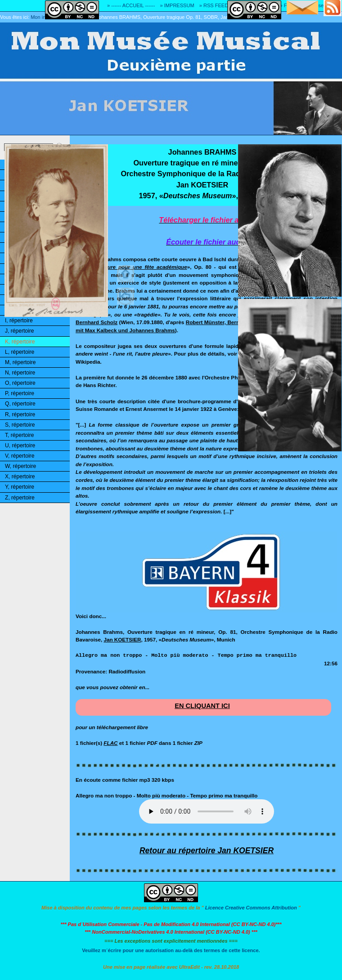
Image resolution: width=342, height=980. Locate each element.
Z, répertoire (20, 498)
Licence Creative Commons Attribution (251, 908)
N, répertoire (20, 373)
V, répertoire (20, 456)
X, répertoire (20, 477)
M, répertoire (20, 362)
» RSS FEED (214, 5)
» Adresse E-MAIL (322, 5)
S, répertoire (20, 425)
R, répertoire (20, 414)
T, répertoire (19, 435)
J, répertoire (19, 331)
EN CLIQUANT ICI (202, 706)
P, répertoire (20, 393)
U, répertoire (20, 445)
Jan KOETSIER (122, 639)
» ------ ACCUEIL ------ (131, 5)
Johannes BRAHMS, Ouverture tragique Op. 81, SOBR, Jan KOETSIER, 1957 (183, 17)
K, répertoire (20, 342)
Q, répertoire (20, 404)
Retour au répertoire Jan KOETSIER (207, 851)
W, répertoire (20, 466)
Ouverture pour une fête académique (139, 267)
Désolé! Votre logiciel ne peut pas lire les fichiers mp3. (207, 811)
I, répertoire (19, 321)
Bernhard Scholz (97, 322)
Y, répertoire (20, 487)
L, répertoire (20, 352)
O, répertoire (20, 383)
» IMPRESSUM (177, 5)
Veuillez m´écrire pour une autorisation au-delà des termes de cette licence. (171, 950)
